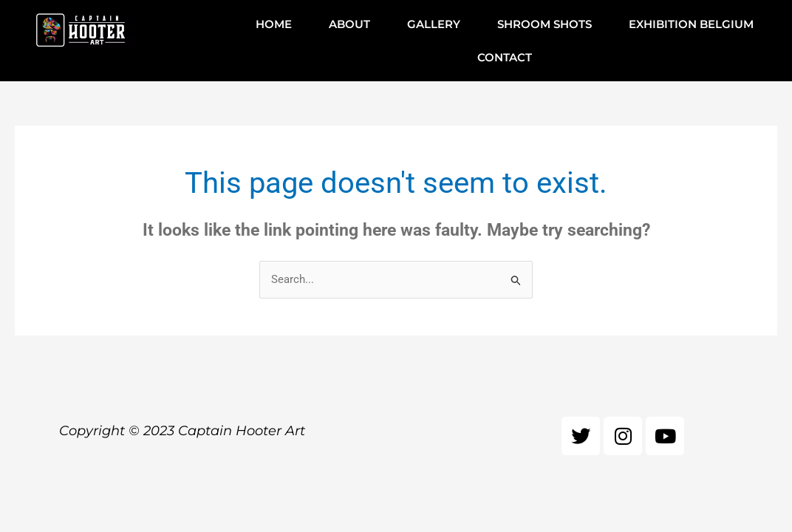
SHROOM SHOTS (544, 24)
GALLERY (434, 24)
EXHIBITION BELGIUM (691, 24)
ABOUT (349, 24)
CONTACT (505, 57)
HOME (274, 24)
